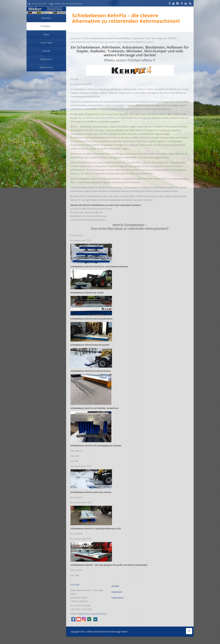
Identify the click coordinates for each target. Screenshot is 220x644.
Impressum (117, 592)
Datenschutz (117, 598)
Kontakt (115, 586)
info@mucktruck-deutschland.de (65, 4)
